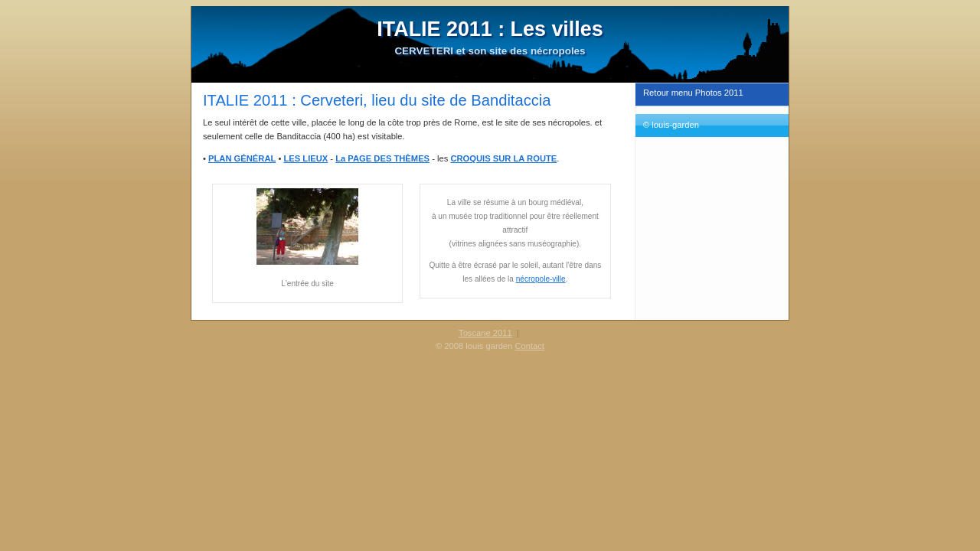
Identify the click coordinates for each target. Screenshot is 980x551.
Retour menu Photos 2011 (693, 93)
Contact (529, 346)
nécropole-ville (541, 279)
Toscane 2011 (485, 333)
